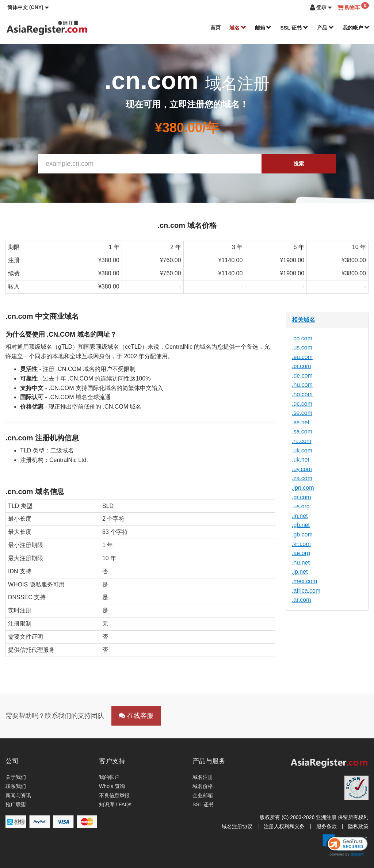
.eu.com (302, 357)
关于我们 (16, 777)
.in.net (300, 516)
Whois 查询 (112, 786)
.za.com (302, 478)
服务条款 (327, 826)
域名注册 (203, 777)
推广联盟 (16, 804)
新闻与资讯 (18, 795)
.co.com (302, 338)
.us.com (302, 347)
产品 (325, 28)
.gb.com (302, 534)
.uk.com (302, 450)
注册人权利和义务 (284, 826)
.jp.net (300, 572)
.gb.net (301, 525)
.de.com (302, 376)
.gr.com (301, 497)
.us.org (301, 506)
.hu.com (302, 385)
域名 (238, 28)
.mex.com (304, 581)
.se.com (302, 413)
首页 (215, 27)
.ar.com (301, 600)
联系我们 (16, 786)
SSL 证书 (294, 28)
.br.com (301, 366)
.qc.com (302, 404)
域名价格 (203, 786)
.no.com (302, 394)
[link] (345, 845)
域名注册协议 (237, 826)
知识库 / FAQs (115, 804)
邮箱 (263, 28)
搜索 (299, 164)
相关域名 (304, 320)
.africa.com (306, 591)
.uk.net (301, 460)
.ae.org (301, 553)
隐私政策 (358, 826)
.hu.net (301, 563)
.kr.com (301, 544)
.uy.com (302, 469)
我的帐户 (356, 28)
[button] (28, 7)
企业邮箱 (203, 795)
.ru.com (302, 441)
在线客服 (136, 716)
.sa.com (302, 431)
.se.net (301, 422)
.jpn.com (303, 488)
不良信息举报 (114, 795)
